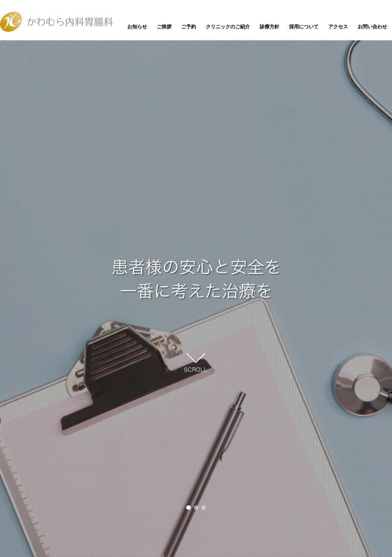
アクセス (338, 27)
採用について (304, 27)
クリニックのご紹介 (228, 27)
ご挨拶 (164, 27)
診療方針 (269, 27)
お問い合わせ (372, 27)
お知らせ (137, 27)
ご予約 (189, 27)
